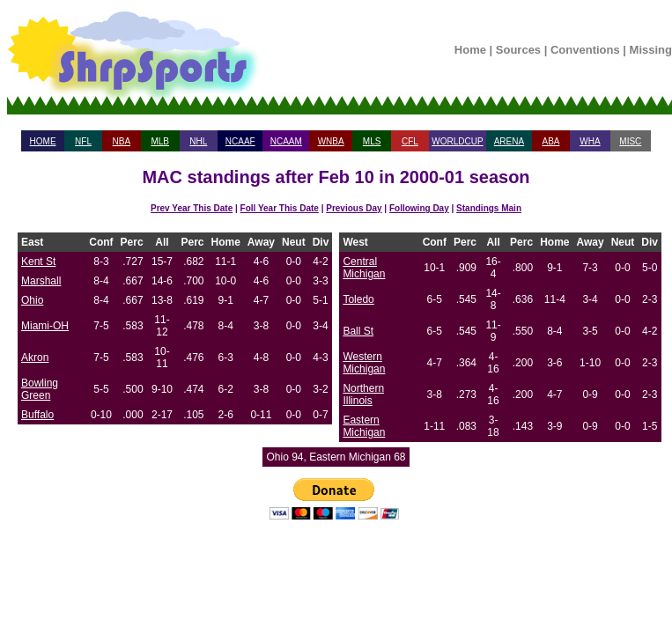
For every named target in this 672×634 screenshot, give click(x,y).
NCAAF (240, 141)
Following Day (419, 208)
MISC (630, 141)
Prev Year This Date (192, 208)
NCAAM (286, 141)
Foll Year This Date (280, 208)
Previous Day (354, 208)
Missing (651, 50)
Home (470, 50)
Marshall (41, 281)
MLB (160, 141)
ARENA (509, 141)
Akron (35, 358)
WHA (590, 141)
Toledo (358, 299)
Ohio (32, 300)
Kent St (38, 262)
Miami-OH (45, 326)
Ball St (358, 331)
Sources (518, 50)
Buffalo (37, 415)
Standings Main (489, 208)
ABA (550, 141)
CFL (410, 141)
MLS (372, 141)
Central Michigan (364, 268)
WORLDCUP (457, 141)
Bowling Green (40, 389)
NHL (198, 141)
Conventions (585, 50)
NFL (83, 141)
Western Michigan (364, 363)
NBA (122, 141)
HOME (43, 141)
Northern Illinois (363, 394)
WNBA (331, 141)
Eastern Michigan (364, 426)
